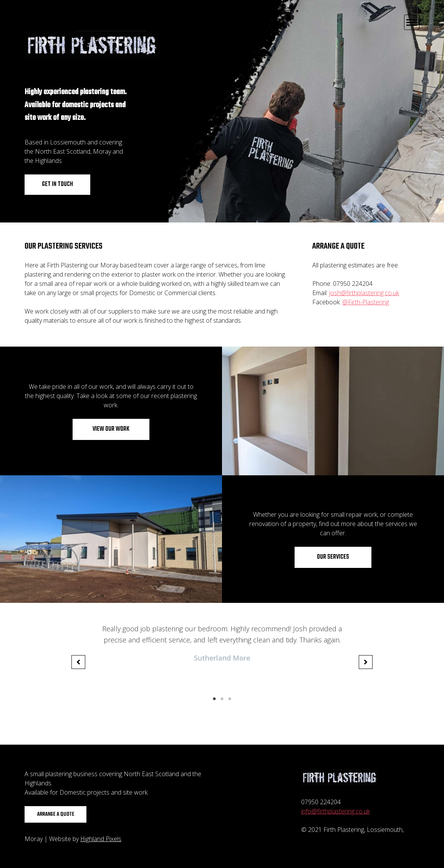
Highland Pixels (101, 839)
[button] (78, 662)
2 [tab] (222, 699)
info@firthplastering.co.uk (335, 811)
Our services (333, 557)
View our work (111, 429)
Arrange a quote (55, 814)
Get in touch (57, 184)
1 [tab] (214, 699)
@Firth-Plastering (366, 302)
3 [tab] (230, 699)
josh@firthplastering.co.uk (364, 293)
